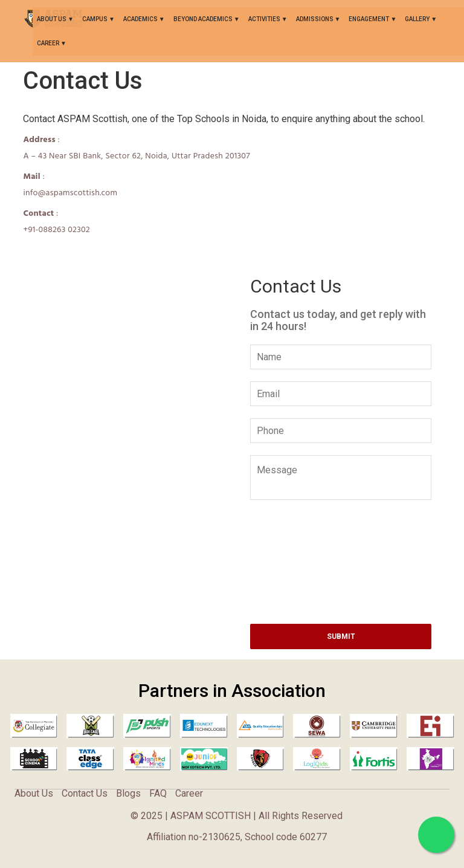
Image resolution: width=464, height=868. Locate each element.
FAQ (158, 793)
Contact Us (85, 793)
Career (49, 43)
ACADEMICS (141, 19)
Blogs (128, 793)
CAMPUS (95, 19)
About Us (52, 19)
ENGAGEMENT (369, 19)
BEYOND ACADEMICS (204, 19)
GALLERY (418, 19)
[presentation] (342, 534)
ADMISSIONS (315, 19)
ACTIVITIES (265, 19)
